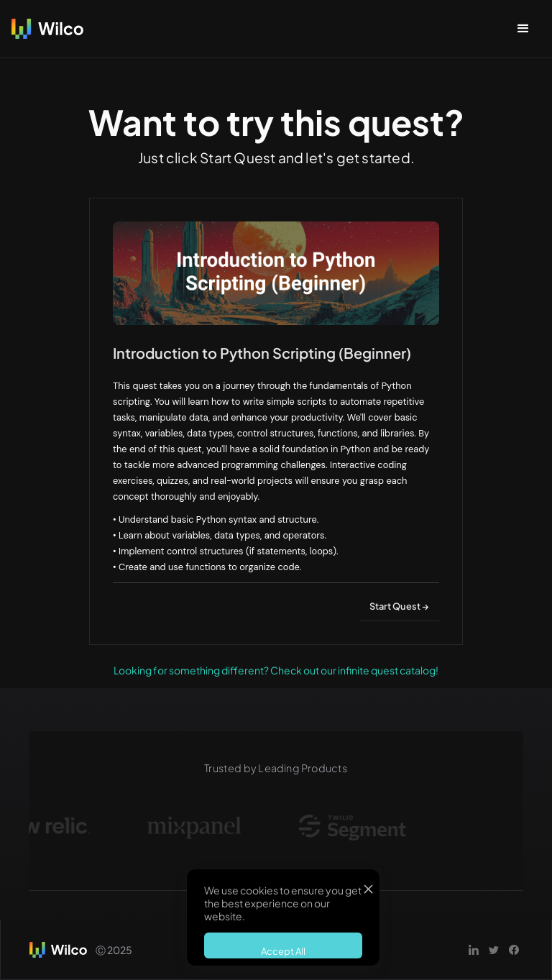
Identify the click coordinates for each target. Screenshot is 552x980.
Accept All (283, 951)
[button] (523, 29)
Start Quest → (399, 606)
